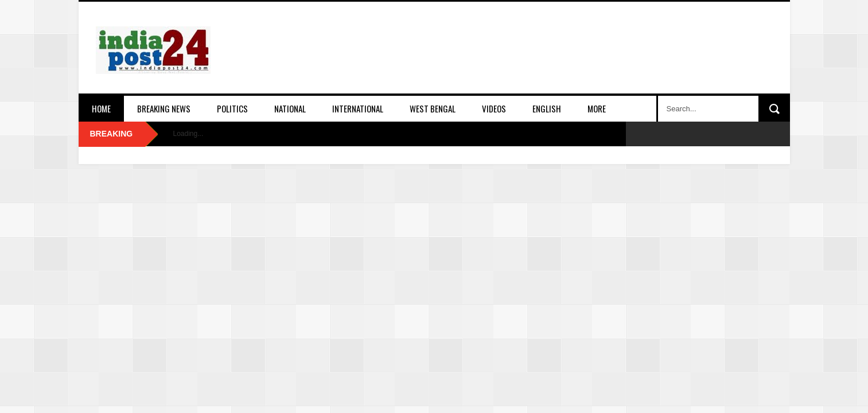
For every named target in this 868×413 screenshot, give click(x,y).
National (290, 108)
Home (101, 108)
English (547, 108)
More (597, 108)
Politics (232, 108)
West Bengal (433, 108)
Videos (494, 108)
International (358, 108)
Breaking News (164, 108)
